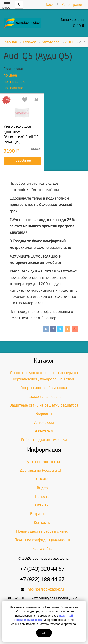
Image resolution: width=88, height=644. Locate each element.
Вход (49, 5)
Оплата (42, 479)
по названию (14, 82)
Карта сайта (42, 549)
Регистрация (72, 5)
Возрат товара (42, 514)
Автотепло (44, 431)
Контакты (42, 522)
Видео (42, 488)
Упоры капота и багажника (44, 388)
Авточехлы (44, 423)
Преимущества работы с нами (42, 531)
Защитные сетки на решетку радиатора (44, 405)
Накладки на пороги (44, 397)
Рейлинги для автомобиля (44, 440)
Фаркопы (44, 414)
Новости (42, 497)
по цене (12, 75)
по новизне (13, 88)
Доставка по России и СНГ (42, 470)
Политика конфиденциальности (42, 540)
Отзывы (42, 505)
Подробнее (22, 161)
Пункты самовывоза (42, 462)
